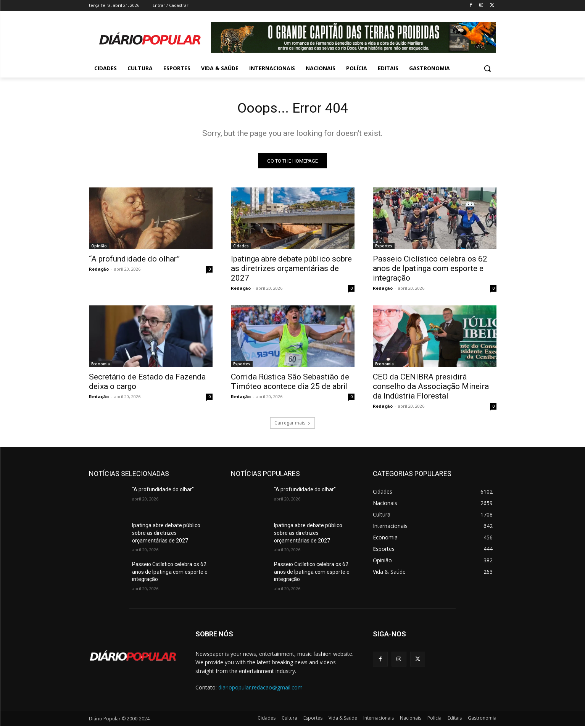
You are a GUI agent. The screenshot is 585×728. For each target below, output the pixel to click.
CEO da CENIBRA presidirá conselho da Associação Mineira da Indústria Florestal (431, 389)
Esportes (384, 248)
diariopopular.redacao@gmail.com (260, 690)
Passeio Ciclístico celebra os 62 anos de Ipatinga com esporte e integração (430, 271)
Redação (99, 271)
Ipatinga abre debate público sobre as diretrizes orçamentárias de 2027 (291, 271)
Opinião (99, 248)
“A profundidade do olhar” (134, 261)
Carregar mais (292, 425)
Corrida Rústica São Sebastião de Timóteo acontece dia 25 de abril (290, 384)
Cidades (241, 248)
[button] (487, 68)
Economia (101, 366)
